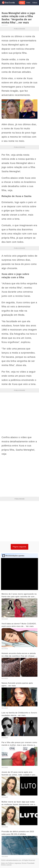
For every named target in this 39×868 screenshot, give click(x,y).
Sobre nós (4, 863)
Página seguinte (20, 547)
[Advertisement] (19, 413)
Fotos (28, 3)
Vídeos (35, 3)
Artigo (22, 3)
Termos (24, 863)
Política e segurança (15, 863)
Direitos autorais (6, 865)
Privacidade (31, 863)
